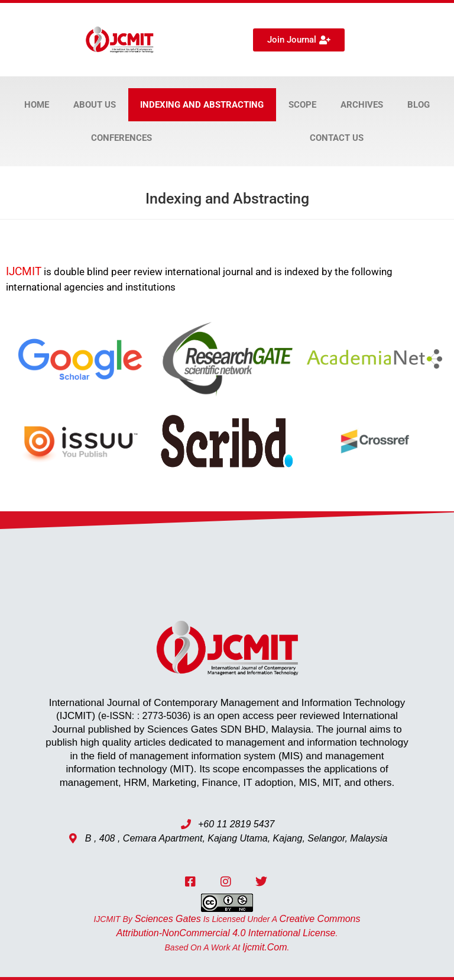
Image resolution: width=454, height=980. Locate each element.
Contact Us (337, 138)
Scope (302, 105)
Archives (362, 105)
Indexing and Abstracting (202, 105)
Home (37, 105)
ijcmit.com (265, 947)
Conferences (121, 138)
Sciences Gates (168, 919)
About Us (95, 105)
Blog (419, 105)
